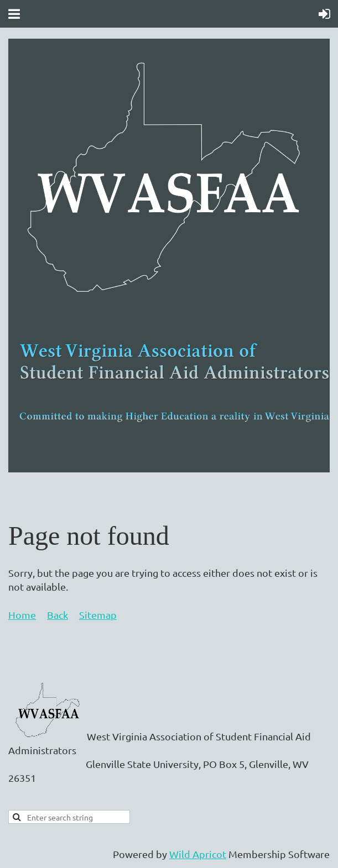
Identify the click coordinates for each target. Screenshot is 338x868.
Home (22, 615)
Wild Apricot (198, 854)
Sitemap (98, 615)
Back (58, 615)
